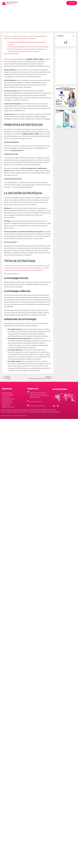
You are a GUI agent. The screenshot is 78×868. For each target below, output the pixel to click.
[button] (73, 36)
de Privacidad (21, 416)
